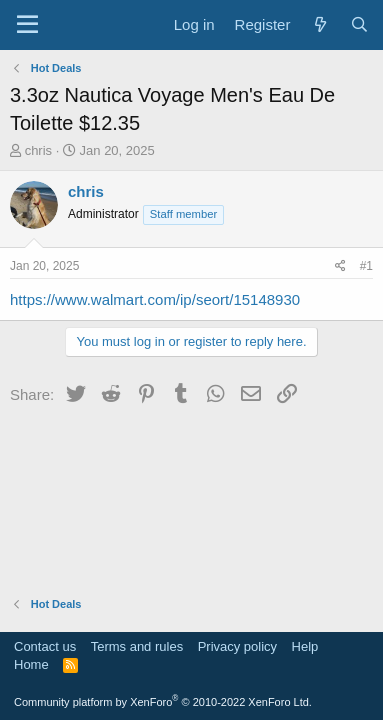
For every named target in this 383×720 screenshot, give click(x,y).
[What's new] (319, 24)
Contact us (45, 646)
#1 (366, 266)
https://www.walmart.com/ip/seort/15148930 (155, 299)
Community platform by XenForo (163, 702)
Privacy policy (237, 646)
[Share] (340, 266)
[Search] (359, 24)
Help (305, 646)
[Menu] (27, 25)
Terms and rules (137, 646)
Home (31, 664)
